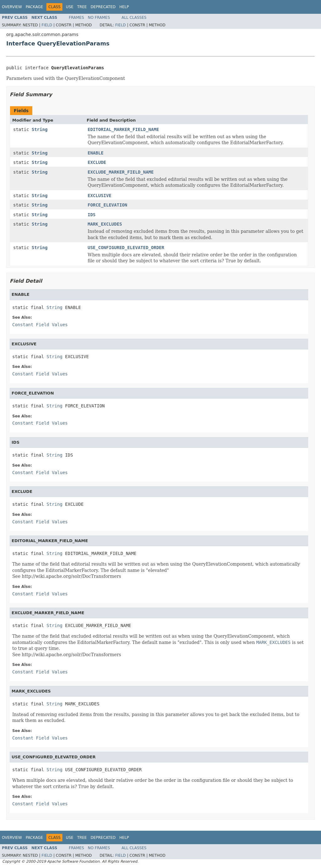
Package (34, 7)
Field (47, 25)
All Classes (134, 18)
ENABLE (96, 153)
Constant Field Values (40, 325)
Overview (12, 7)
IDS (92, 215)
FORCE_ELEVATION (108, 205)
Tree (82, 7)
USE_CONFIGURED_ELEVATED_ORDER (126, 248)
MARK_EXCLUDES (105, 224)
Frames (77, 18)
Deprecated (103, 7)
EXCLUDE (97, 162)
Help (124, 7)
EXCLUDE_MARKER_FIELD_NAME (121, 172)
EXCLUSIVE (100, 196)
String (40, 129)
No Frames (99, 18)
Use (70, 7)
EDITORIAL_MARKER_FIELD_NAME (124, 129)
